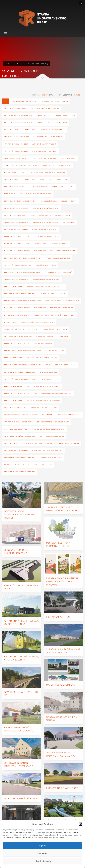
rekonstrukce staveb (13, 287)
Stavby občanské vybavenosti (24, 101)
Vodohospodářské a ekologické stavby (62, 301)
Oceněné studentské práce (16, 108)
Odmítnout (42, 853)
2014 (51, 465)
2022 (33, 215)
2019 (73, 315)
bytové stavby (65, 165)
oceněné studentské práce (16, 408)
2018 (34, 379)
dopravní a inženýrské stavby (17, 237)
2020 (54, 265)
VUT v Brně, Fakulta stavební (16, 144)
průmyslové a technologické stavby (36, 194)
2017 (35, 393)
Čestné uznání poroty (55, 351)
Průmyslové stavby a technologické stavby (46, 173)
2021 (51, 251)
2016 (41, 436)
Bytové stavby (57, 137)
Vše (6, 101)
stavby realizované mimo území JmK (42, 358)
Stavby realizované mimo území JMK (19, 294)
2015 (43, 465)
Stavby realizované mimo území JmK (56, 393)
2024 (6, 165)
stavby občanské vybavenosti (52, 130)
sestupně (78, 95)
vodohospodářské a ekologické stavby (50, 315)
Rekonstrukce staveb (59, 244)
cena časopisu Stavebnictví (68, 443)
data (51, 95)
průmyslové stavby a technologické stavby (58, 201)
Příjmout (42, 846)
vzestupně (67, 95)
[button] (81, 824)
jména (44, 95)
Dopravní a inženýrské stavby (46, 208)
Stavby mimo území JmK (49, 379)
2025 (73, 116)
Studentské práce (69, 158)
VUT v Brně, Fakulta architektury (54, 101)
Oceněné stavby (43, 123)
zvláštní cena (48, 415)
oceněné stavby (43, 116)
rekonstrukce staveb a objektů (59, 272)
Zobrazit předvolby (42, 861)
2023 (22, 173)
